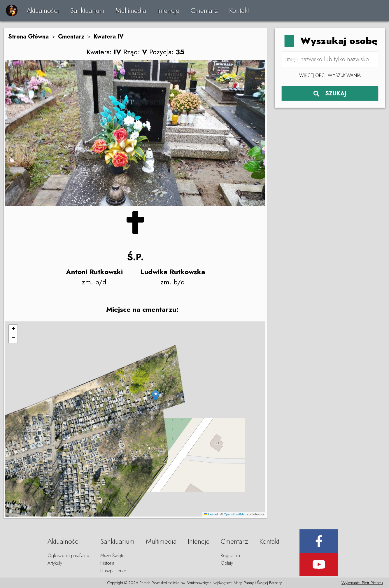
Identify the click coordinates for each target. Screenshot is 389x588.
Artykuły (55, 563)
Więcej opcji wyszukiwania (330, 75)
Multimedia (131, 10)
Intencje (168, 10)
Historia (107, 563)
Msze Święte (112, 555)
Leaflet (211, 514)
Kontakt (239, 10)
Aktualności (43, 10)
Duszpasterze (113, 571)
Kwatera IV (109, 37)
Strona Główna (28, 37)
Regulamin (230, 555)
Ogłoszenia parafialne (68, 555)
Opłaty (227, 563)
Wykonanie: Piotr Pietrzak (362, 583)
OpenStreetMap (235, 514)
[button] (156, 396)
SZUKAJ (330, 93)
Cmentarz (204, 10)
